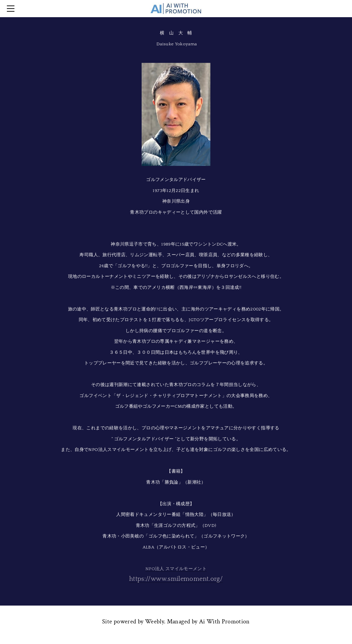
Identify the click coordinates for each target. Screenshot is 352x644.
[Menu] (12, 9)
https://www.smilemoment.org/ (176, 579)
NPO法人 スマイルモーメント (176, 569)
